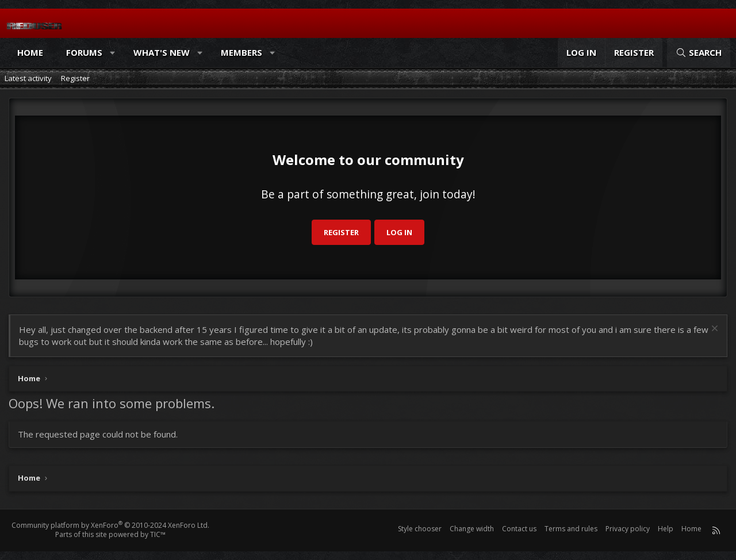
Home (30, 52)
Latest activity (28, 78)
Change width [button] (472, 529)
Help (666, 529)
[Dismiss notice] (713, 330)
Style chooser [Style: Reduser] (420, 529)
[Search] (699, 53)
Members (241, 52)
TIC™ (158, 534)
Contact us (519, 529)
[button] (113, 53)
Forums (84, 52)
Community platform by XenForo (110, 525)
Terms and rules (571, 529)
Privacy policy (628, 529)
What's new (162, 52)
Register (75, 78)
